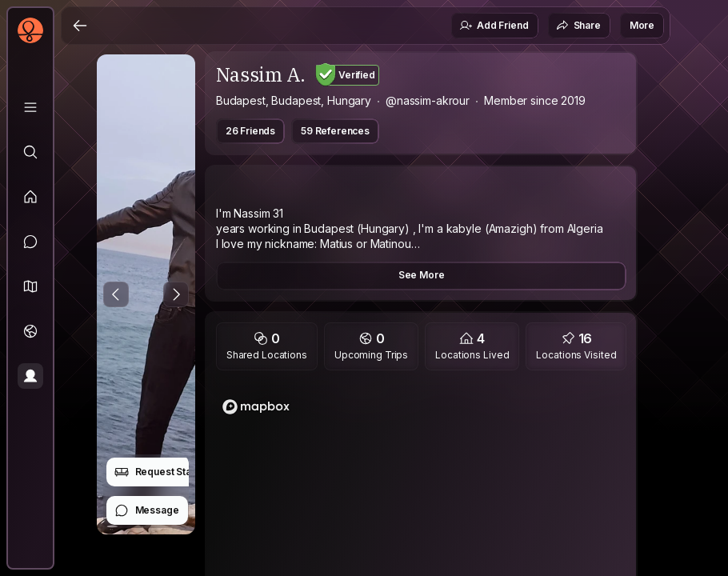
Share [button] (578, 26)
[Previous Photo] (116, 294)
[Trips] (30, 331)
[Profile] (30, 376)
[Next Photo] (176, 294)
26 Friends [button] (250, 131)
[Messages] (30, 242)
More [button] (642, 25)
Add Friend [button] (494, 26)
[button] (30, 286)
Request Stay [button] (156, 472)
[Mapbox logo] (256, 407)
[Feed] (30, 197)
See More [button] (422, 275)
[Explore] (30, 152)
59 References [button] (335, 131)
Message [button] (147, 510)
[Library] (30, 107)
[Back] (80, 26)
